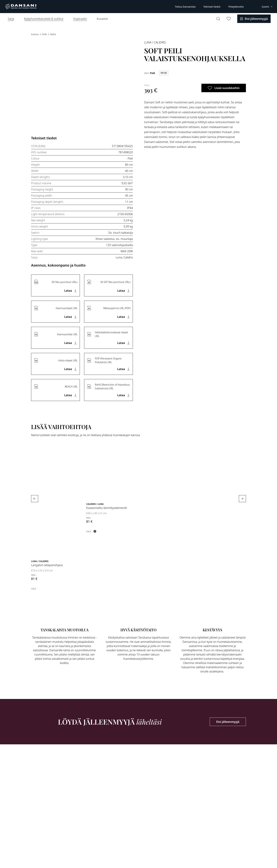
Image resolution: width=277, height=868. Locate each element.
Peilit (45, 34)
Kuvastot (102, 19)
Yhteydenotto (236, 7)
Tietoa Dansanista (185, 7)
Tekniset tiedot (212, 7)
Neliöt (53, 34)
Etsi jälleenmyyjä (228, 722)
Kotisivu (35, 34)
